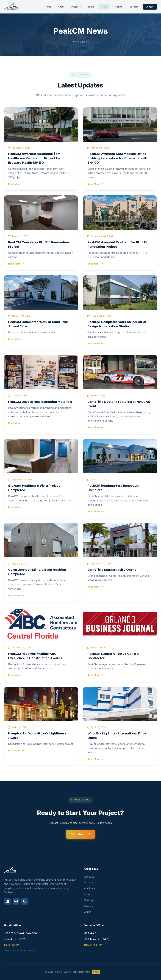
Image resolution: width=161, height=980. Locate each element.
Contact (150, 7)
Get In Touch (80, 834)
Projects (76, 7)
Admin (88, 912)
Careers (134, 7)
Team (91, 7)
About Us (89, 877)
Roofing (118, 7)
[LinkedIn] (7, 901)
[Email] (25, 901)
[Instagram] (16, 901)
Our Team (90, 889)
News (104, 7)
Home (48, 7)
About (61, 7)
